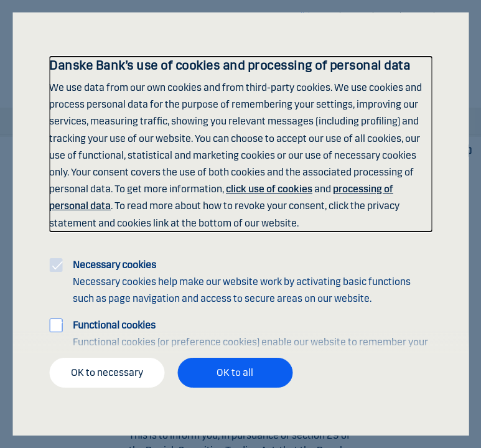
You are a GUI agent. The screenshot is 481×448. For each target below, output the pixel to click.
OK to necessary (107, 372)
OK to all (235, 372)
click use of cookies (269, 189)
